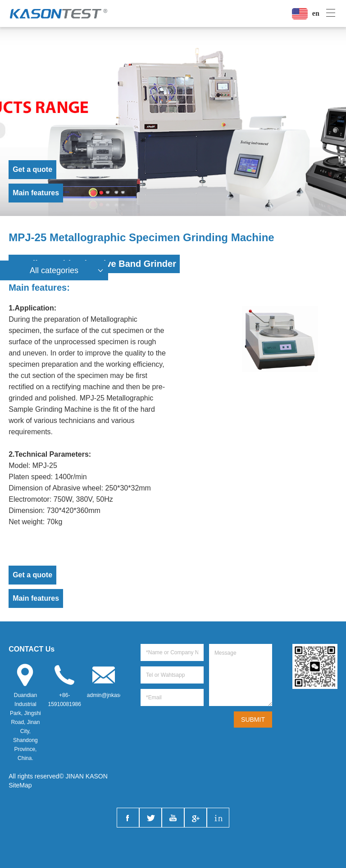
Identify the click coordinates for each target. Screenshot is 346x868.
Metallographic (114, 319)
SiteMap (20, 785)
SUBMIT (253, 720)
